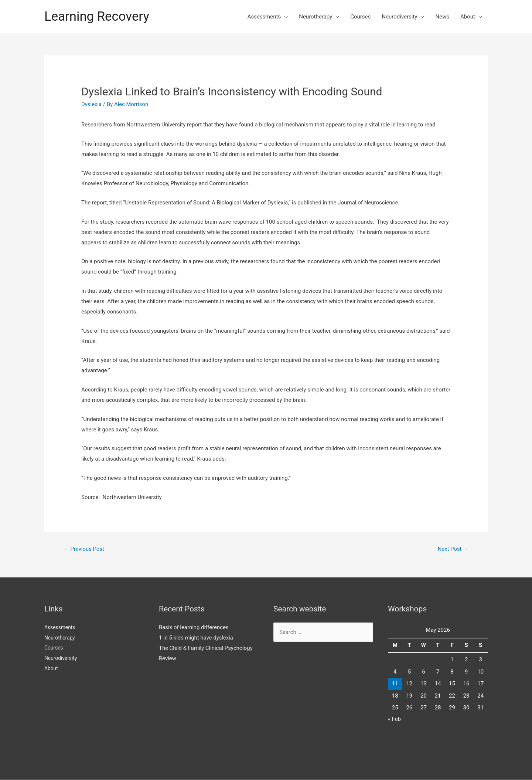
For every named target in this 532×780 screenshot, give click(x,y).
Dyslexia (92, 104)
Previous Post (84, 549)
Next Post (453, 549)
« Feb (394, 719)
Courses (360, 17)
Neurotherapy (316, 17)
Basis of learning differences (194, 627)
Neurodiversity (399, 17)
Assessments (264, 17)
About (468, 17)
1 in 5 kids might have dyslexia (196, 638)
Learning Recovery (97, 16)
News (442, 17)
